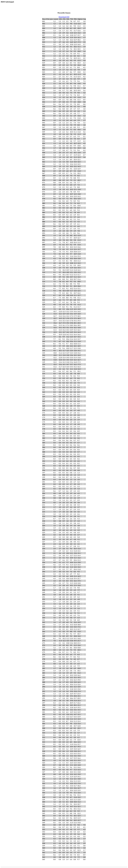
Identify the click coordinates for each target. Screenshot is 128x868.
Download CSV (64, 17)
